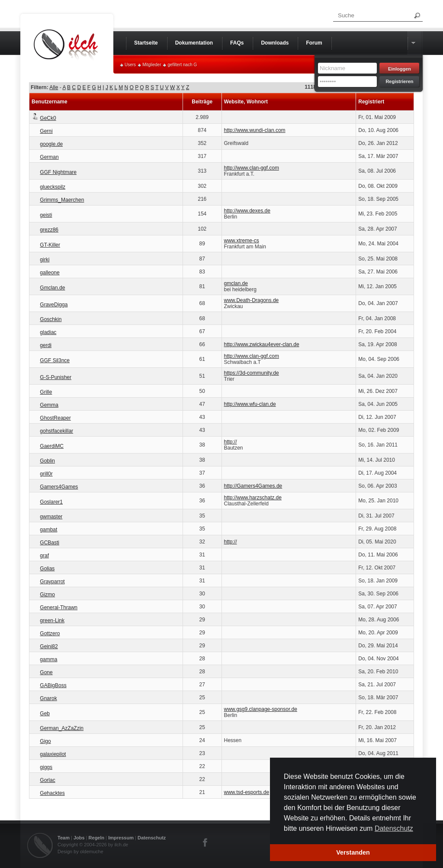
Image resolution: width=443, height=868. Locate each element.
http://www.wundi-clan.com (255, 130)
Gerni (46, 131)
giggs (46, 767)
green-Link (52, 620)
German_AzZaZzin (62, 728)
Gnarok (48, 698)
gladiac (48, 332)
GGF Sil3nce (55, 360)
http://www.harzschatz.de (253, 498)
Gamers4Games (59, 487)
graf (44, 556)
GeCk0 (48, 118)
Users (130, 65)
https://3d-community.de (252, 373)
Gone (46, 672)
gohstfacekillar (56, 431)
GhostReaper (55, 418)
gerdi (46, 345)
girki (45, 260)
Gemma (49, 405)
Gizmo (47, 595)
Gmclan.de (52, 288)
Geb (45, 714)
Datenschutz (152, 838)
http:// (231, 442)
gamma (48, 659)
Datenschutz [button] (394, 828)
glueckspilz (53, 187)
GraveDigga (54, 305)
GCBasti (50, 543)
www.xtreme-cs (242, 241)
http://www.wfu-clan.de (250, 404)
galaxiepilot (53, 754)
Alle (54, 87)
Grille (46, 392)
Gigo (45, 741)
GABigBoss (53, 685)
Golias (47, 569)
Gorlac (47, 780)
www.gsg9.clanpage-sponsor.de (261, 709)
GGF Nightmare (58, 172)
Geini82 (49, 646)
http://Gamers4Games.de (253, 486)
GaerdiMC (52, 446)
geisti (46, 215)
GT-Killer (50, 245)
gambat (48, 530)
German (49, 157)
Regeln (97, 838)
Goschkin (51, 319)
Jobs (79, 838)
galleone (50, 273)
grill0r (46, 474)
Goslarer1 (51, 502)
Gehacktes (52, 793)
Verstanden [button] (353, 852)
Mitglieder (152, 65)
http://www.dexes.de (247, 211)
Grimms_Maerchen (62, 200)
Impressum (121, 838)
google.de (51, 144)
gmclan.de (236, 283)
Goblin (47, 461)
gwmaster (51, 517)
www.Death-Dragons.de (252, 300)
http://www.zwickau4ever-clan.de (262, 344)
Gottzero (50, 633)
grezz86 (49, 230)
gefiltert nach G (182, 65)
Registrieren (399, 81)
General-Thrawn (59, 608)
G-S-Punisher (56, 377)
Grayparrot (52, 582)
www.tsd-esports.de (247, 792)
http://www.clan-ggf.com (252, 168)
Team (64, 838)
